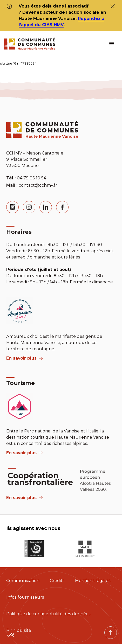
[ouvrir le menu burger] (112, 44)
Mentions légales (93, 581)
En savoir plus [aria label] (25, 358)
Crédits (57, 581)
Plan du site (19, 630)
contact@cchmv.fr (38, 185)
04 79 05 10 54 (32, 178)
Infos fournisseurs (25, 597)
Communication (23, 581)
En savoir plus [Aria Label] (25, 498)
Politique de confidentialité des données (48, 614)
